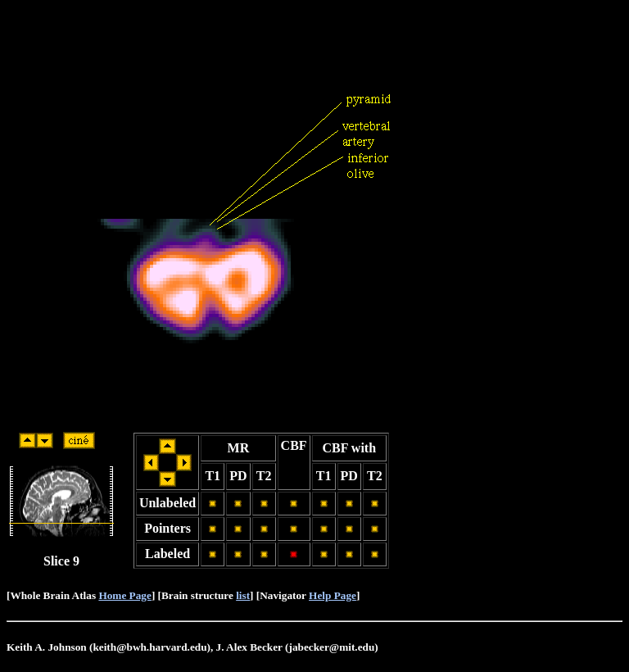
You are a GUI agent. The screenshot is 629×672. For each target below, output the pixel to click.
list (243, 595)
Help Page (333, 595)
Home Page (124, 595)
